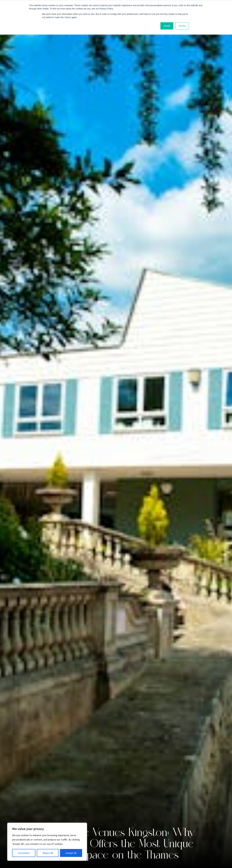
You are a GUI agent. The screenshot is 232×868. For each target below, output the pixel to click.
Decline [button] (182, 26)
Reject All (48, 853)
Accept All (71, 853)
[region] (47, 842)
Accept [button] (167, 26)
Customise (24, 853)
